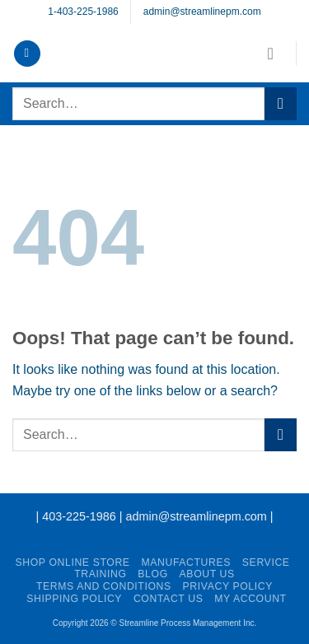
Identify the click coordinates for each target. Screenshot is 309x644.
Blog (152, 574)
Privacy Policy (228, 586)
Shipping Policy (74, 599)
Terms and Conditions (104, 586)
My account (250, 599)
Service (266, 562)
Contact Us (169, 599)
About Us (207, 574)
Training (100, 574)
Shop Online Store (72, 562)
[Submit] (281, 103)
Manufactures (186, 562)
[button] (27, 54)
